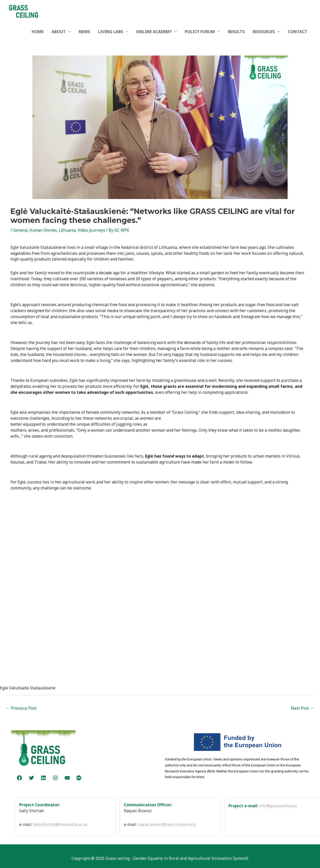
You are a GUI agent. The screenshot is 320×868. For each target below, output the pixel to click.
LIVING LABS (111, 32)
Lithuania (69, 230)
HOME (38, 32)
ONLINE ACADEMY (154, 32)
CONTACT (298, 32)
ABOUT (59, 32)
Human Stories (44, 230)
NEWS (84, 32)
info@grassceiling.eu (279, 806)
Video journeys (94, 230)
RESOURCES (264, 32)
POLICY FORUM (200, 32)
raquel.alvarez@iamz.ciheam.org (168, 824)
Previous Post (21, 708)
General (20, 230)
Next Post (302, 708)
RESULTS (236, 32)
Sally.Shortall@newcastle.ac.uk (61, 824)
